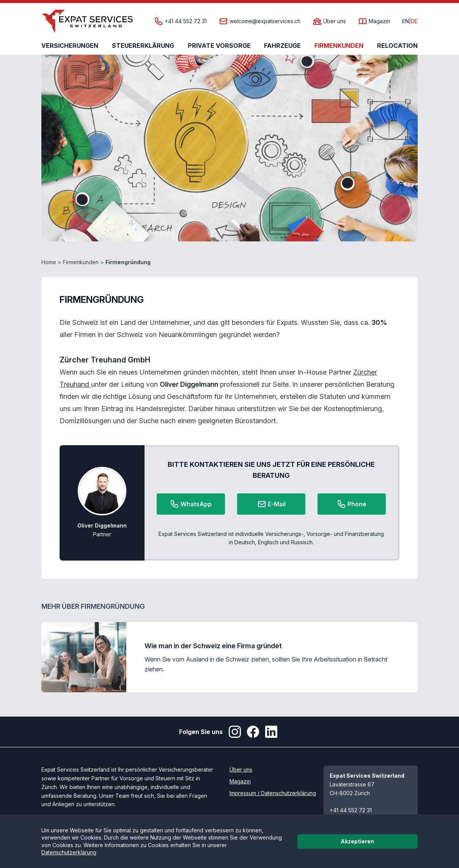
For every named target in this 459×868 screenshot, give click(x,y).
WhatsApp (191, 504)
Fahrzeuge (282, 46)
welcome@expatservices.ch (265, 21)
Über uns (335, 21)
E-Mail (271, 504)
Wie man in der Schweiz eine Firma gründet (213, 646)
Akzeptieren (357, 841)
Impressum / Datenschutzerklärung (273, 793)
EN (406, 21)
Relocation (397, 46)
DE (414, 21)
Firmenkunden (339, 46)
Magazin (379, 21)
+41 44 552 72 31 (186, 21)
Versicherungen (70, 46)
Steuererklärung (143, 46)
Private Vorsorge (219, 46)
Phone (352, 504)
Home (49, 262)
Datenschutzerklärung (69, 852)
